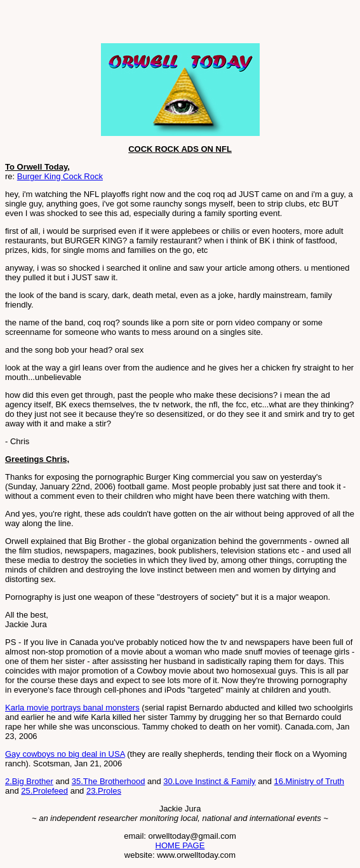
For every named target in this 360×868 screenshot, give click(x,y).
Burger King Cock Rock (60, 176)
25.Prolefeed (44, 791)
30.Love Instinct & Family (209, 781)
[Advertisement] (154, 24)
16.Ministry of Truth (310, 781)
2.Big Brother (29, 781)
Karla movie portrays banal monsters (72, 708)
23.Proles (104, 791)
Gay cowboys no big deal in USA (65, 754)
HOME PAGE (180, 845)
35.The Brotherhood (109, 781)
